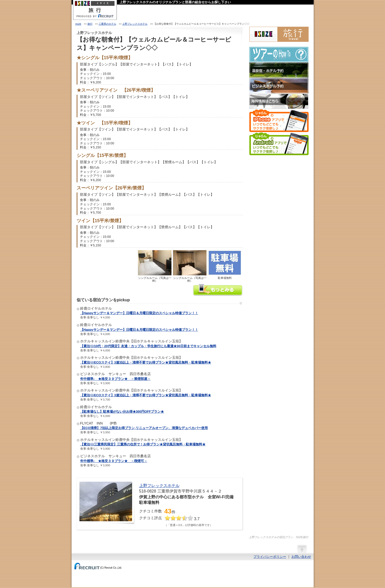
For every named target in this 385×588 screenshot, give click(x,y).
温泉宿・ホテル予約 (279, 70)
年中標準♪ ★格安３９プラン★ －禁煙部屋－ (115, 379)
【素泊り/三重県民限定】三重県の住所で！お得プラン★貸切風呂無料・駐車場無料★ (143, 444)
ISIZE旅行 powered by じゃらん (279, 34)
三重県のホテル (107, 24)
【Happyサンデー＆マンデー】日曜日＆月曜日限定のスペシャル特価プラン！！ (139, 313)
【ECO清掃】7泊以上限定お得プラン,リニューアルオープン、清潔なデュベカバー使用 (144, 428)
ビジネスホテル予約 (279, 86)
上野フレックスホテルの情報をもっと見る (218, 291)
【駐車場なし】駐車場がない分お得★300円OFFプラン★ (122, 412)
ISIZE (78, 24)
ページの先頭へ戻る (302, 549)
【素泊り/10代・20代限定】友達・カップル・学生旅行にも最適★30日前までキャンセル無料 (148, 346)
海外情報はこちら (279, 101)
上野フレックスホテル (135, 24)
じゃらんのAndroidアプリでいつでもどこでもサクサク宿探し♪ (279, 144)
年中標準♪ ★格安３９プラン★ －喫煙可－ (114, 461)
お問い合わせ (301, 557)
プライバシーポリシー (270, 557)
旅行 (90, 24)
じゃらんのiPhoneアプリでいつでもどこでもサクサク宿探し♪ (279, 121)
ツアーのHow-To (279, 54)
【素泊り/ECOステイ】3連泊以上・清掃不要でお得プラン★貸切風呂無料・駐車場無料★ (146, 362)
